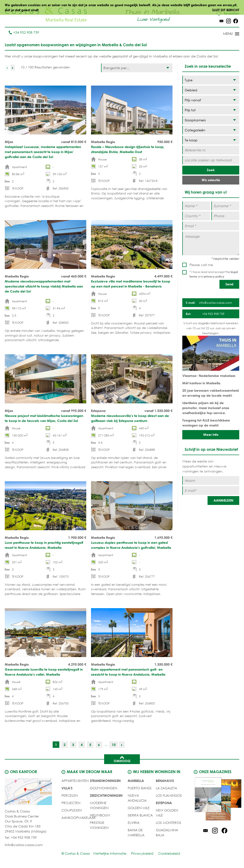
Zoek (211, 170)
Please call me (201, 265)
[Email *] (211, 226)
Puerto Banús (140, 788)
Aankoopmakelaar (79, 818)
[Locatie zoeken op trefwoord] (211, 160)
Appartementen (75, 781)
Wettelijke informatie (110, 854)
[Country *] (196, 216)
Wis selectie (211, 180)
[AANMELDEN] (223, 501)
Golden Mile (139, 808)
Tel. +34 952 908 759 (21, 838)
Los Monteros (168, 823)
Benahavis (165, 781)
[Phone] (225, 216)
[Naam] (211, 481)
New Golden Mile (167, 813)
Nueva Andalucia (137, 798)
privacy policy (214, 277)
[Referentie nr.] (211, 150)
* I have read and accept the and (214, 274)
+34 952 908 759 (24, 33)
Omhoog (122, 759)
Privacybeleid (142, 854)
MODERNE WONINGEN (99, 806)
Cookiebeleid (169, 854)
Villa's (67, 788)
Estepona (164, 803)
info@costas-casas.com (24, 845)
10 (114, 745)
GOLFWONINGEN (104, 788)
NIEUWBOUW (100, 815)
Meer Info (211, 435)
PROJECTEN (71, 803)
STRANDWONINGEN (105, 781)
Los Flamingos (169, 796)
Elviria (134, 823)
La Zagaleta (166, 788)
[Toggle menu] (225, 34)
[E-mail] (211, 491)
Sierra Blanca (140, 815)
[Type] (211, 80)
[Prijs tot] (211, 110)
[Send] (229, 285)
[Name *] (196, 206)
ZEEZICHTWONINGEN (106, 796)
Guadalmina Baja (167, 833)
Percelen (70, 796)
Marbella (136, 781)
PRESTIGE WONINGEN (99, 825)
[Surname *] (225, 206)
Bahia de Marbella (136, 833)
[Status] (211, 140)
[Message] (211, 244)
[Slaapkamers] (211, 120)
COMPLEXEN (72, 810)
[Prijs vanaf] (211, 100)
